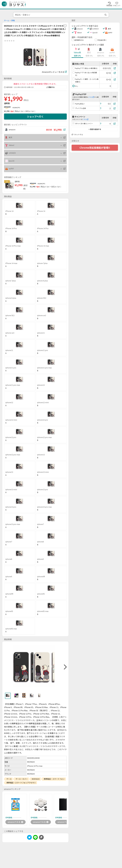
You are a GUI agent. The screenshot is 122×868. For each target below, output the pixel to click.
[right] (65, 667)
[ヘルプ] (101, 104)
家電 (13, 20)
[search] (106, 15)
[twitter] (29, 838)
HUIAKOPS (16, 108)
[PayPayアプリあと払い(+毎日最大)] (115, 73)
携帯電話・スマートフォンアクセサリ (21, 783)
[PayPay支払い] (115, 104)
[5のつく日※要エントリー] (115, 124)
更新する (51, 87)
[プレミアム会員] (115, 108)
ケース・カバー (22, 779)
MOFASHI (36, 779)
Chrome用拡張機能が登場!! (95, 148)
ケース (9, 779)
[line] (35, 838)
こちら (91, 97)
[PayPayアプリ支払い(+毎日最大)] (115, 68)
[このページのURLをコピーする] (41, 837)
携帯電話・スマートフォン (54, 779)
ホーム (7, 20)
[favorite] (65, 26)
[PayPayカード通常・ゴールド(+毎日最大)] (115, 79)
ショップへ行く (35, 117)
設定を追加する (95, 129)
